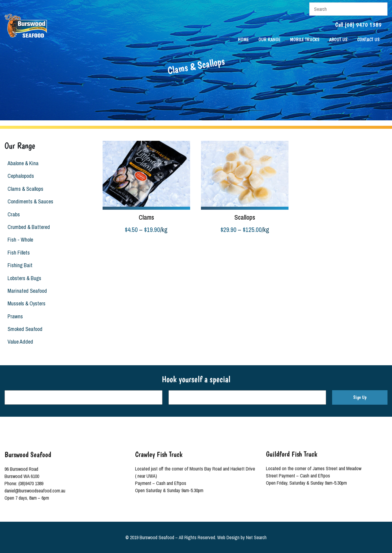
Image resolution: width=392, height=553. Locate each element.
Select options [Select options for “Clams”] (116, 245)
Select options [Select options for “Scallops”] (214, 245)
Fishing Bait (20, 265)
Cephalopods (20, 176)
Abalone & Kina (23, 163)
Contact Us (368, 40)
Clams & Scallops (25, 189)
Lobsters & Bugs (24, 278)
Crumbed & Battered (28, 227)
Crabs (13, 214)
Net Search (256, 537)
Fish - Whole (20, 240)
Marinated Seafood (27, 291)
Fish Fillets (18, 253)
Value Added (20, 342)
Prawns (15, 316)
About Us (338, 40)
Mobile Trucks (305, 40)
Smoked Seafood (25, 329)
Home (243, 40)
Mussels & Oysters (26, 303)
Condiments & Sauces (30, 201)
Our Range (269, 40)
